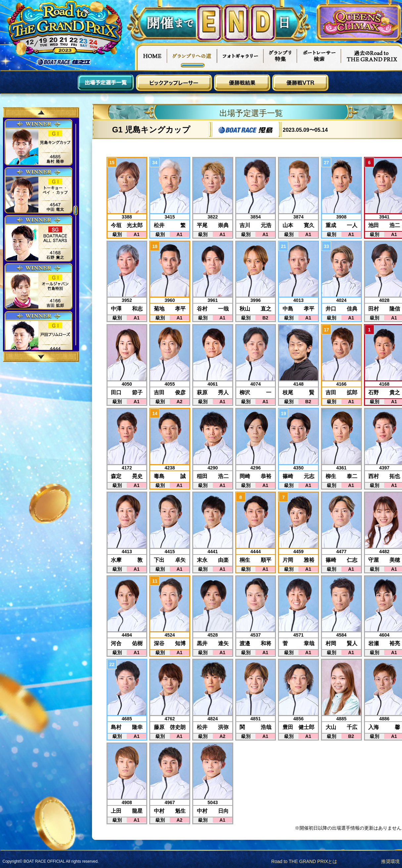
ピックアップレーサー (174, 83)
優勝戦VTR (300, 83)
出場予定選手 (106, 83)
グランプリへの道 (192, 57)
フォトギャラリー (240, 57)
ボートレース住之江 (64, 62)
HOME (151, 57)
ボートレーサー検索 (319, 57)
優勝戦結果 (242, 83)
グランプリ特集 (280, 57)
